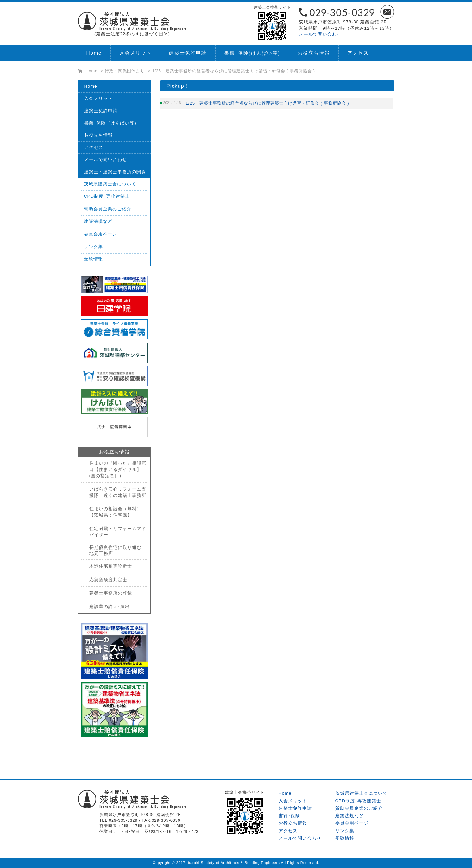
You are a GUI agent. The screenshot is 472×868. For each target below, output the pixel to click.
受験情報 (93, 259)
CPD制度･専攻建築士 (107, 196)
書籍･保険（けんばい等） (112, 123)
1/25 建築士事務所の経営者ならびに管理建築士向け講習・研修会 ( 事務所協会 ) (234, 71)
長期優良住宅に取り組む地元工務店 (115, 550)
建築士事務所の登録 (111, 593)
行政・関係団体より (125, 71)
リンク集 (93, 247)
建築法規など (98, 221)
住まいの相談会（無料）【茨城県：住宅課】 (115, 512)
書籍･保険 (252, 53)
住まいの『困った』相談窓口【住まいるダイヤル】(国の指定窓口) (118, 469)
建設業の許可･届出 (110, 607)
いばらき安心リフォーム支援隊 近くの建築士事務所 (118, 492)
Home (94, 53)
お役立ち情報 (314, 53)
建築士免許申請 (188, 53)
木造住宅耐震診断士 (111, 566)
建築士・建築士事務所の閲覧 (115, 172)
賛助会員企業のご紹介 (108, 209)
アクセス (358, 53)
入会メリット (135, 53)
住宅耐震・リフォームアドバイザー (118, 532)
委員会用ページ (101, 234)
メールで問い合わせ (320, 34)
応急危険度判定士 (108, 580)
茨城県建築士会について (110, 184)
